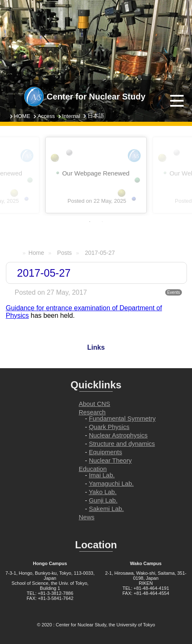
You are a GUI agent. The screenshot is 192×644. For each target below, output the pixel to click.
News (87, 517)
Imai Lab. (102, 475)
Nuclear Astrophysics (118, 435)
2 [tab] (102, 222)
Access (46, 116)
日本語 (96, 116)
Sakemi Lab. (106, 509)
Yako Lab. (103, 492)
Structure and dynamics (122, 444)
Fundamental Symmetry (122, 418)
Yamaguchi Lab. (111, 483)
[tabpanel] (96, 175)
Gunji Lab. (103, 500)
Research (92, 412)
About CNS (95, 404)
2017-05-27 (100, 253)
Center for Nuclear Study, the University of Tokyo (105, 625)
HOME (22, 116)
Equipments (105, 452)
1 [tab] (90, 222)
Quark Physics (109, 427)
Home (36, 253)
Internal (71, 116)
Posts (64, 253)
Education (93, 469)
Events (174, 292)
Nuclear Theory (110, 460)
